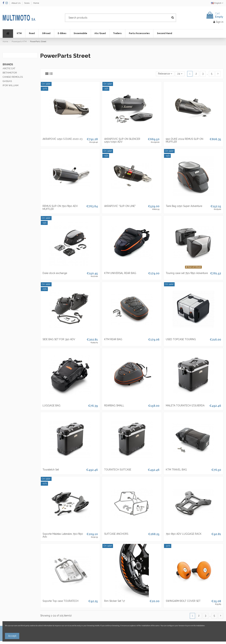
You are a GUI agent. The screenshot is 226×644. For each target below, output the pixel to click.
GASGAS (7, 81)
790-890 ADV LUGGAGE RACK (184, 534)
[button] (19, 34)
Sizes (27, 3)
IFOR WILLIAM (11, 85)
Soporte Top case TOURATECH (60, 601)
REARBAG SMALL (114, 406)
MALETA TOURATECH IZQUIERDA (185, 406)
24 (180, 74)
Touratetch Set (51, 470)
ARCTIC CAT (9, 68)
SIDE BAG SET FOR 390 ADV (59, 339)
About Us (16, 3)
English (217, 3)
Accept (12, 636)
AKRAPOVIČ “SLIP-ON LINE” (120, 206)
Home (36, 3)
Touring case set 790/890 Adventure (187, 273)
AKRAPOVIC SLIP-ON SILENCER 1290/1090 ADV (122, 140)
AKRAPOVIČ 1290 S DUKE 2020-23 (63, 139)
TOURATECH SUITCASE (118, 470)
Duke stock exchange (55, 273)
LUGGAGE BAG (51, 406)
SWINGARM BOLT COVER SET (183, 601)
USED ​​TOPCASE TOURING (181, 339)
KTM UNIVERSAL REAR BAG (120, 273)
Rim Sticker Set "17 (115, 601)
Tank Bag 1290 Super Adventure (184, 206)
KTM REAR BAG (113, 339)
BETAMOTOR (10, 73)
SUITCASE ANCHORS (116, 534)
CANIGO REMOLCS (13, 77)
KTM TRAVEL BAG (176, 470)
